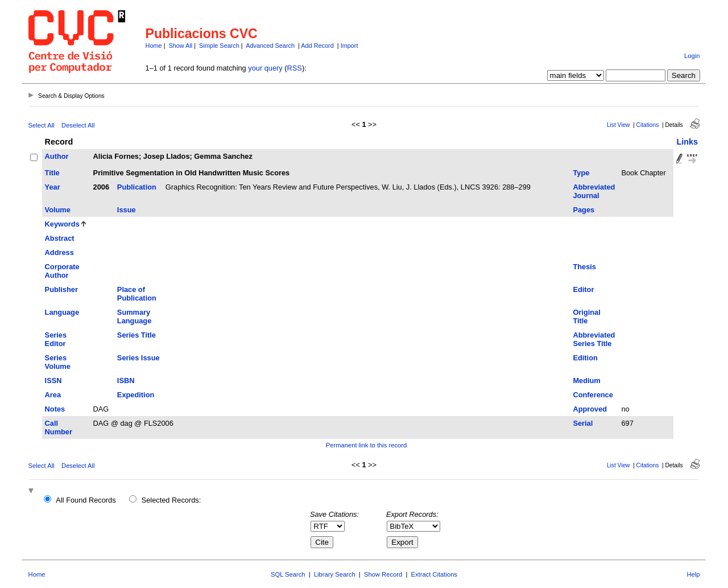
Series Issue (138, 358)
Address (59, 252)
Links (687, 142)
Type (581, 173)
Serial (583, 423)
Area (53, 395)
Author (57, 156)
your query (265, 68)
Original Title (586, 316)
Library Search (335, 574)
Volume (58, 210)
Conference (593, 395)
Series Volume (58, 362)
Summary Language (134, 316)
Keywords (62, 224)
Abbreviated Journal (594, 191)
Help (693, 574)
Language (62, 312)
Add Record (317, 46)
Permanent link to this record (366, 445)
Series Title (136, 335)
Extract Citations (434, 574)
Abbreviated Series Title (594, 339)
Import (349, 46)
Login (692, 56)
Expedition (136, 395)
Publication (137, 187)
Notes (55, 409)
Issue (127, 210)
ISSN (53, 381)
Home (154, 46)
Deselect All (78, 125)
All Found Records (86, 500)
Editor (583, 289)
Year (53, 187)
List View (619, 125)
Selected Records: (171, 500)
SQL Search (288, 574)
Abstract (60, 238)
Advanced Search (270, 46)
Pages (584, 210)
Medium (586, 381)
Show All (181, 46)
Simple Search (219, 46)
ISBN (126, 381)
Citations (648, 125)
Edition (585, 358)
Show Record (383, 574)
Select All (42, 125)
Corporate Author (62, 271)
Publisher (61, 289)
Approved (590, 409)
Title (52, 173)
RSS (295, 68)
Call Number (59, 427)
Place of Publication (137, 294)
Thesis (584, 267)
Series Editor (56, 339)
